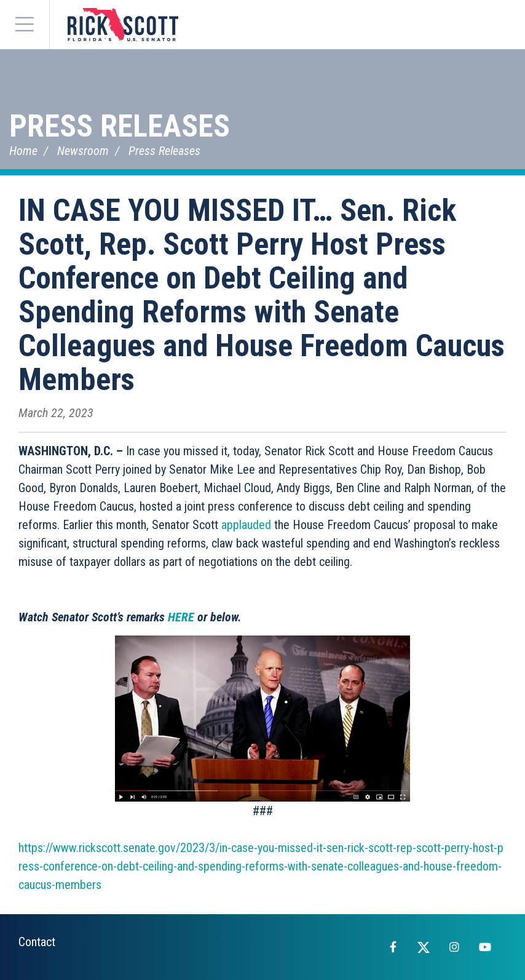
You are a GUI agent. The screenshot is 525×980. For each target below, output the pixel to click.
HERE (181, 617)
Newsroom (83, 151)
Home (23, 151)
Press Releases (120, 126)
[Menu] (25, 25)
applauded (246, 525)
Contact (37, 942)
